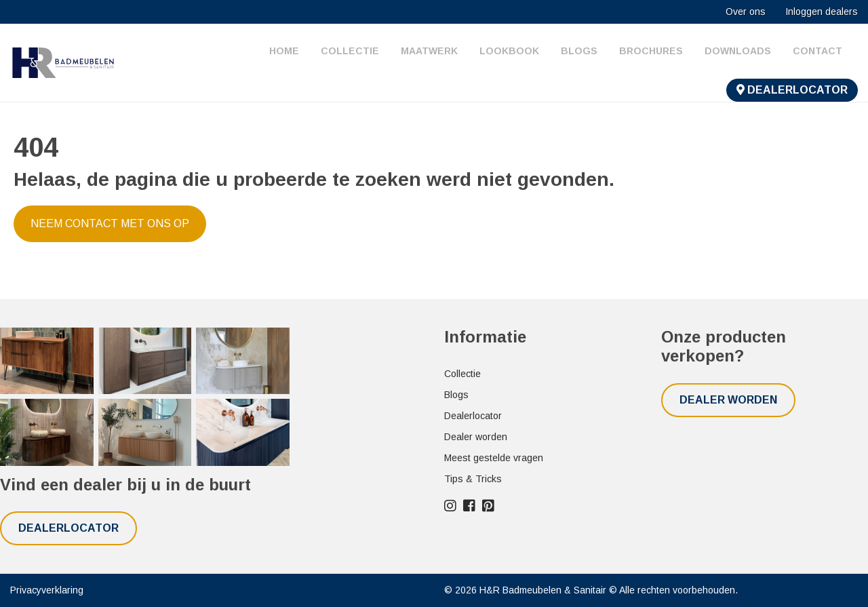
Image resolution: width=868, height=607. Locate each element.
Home (284, 51)
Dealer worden (476, 437)
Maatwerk (429, 51)
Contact (817, 51)
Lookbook (509, 51)
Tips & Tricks (473, 479)
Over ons (746, 12)
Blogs (579, 51)
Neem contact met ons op (110, 223)
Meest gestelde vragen (494, 458)
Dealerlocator (792, 90)
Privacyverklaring (47, 590)
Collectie (350, 51)
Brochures (651, 51)
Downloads (738, 51)
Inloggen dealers (822, 12)
